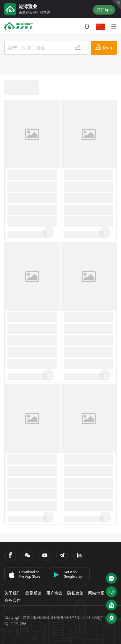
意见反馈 (33, 593)
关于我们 (13, 593)
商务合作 (13, 600)
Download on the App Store (24, 574)
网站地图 (96, 593)
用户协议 (54, 593)
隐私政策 (75, 593)
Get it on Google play (68, 574)
